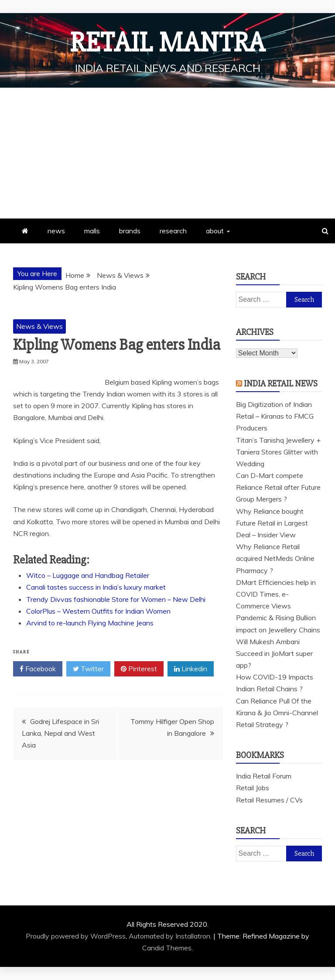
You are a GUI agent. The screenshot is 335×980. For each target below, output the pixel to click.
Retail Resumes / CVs (269, 800)
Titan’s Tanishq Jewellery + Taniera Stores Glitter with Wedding (278, 452)
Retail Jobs (253, 788)
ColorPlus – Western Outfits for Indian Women (98, 611)
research (173, 231)
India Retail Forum (264, 776)
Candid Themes (167, 948)
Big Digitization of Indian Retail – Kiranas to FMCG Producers (275, 416)
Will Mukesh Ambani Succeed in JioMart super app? (274, 653)
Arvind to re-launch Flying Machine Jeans (90, 623)
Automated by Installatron (169, 936)
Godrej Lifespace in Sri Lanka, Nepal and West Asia (60, 733)
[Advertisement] (167, 153)
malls (92, 231)
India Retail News (281, 384)
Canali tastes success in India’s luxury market (96, 587)
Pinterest (139, 669)
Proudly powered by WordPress (76, 936)
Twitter (88, 669)
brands (130, 231)
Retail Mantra (167, 43)
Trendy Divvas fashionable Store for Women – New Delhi (116, 599)
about (215, 231)
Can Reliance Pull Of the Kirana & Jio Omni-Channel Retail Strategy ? (277, 713)
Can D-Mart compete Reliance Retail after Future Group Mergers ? (278, 487)
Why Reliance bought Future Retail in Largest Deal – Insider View (272, 523)
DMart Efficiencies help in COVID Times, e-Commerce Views (276, 594)
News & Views (39, 326)
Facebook (38, 669)
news (56, 231)
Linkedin (191, 669)
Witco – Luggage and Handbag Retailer (88, 575)
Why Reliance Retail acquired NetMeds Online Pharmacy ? (275, 558)
